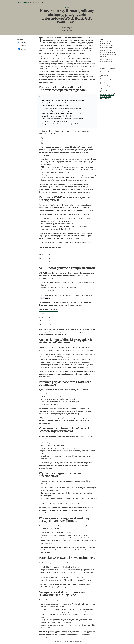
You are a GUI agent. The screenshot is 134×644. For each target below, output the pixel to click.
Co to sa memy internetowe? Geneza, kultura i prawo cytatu (107, 77)
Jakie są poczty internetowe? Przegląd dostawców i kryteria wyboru (107, 85)
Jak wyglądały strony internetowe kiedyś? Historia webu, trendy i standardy (107, 62)
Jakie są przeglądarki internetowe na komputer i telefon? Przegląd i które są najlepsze (108, 53)
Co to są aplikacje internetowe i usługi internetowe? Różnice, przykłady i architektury (107, 44)
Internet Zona (22, 2)
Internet (67, 7)
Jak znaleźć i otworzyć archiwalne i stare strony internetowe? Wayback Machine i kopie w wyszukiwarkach (108, 95)
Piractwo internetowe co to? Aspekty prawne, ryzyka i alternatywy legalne (108, 70)
